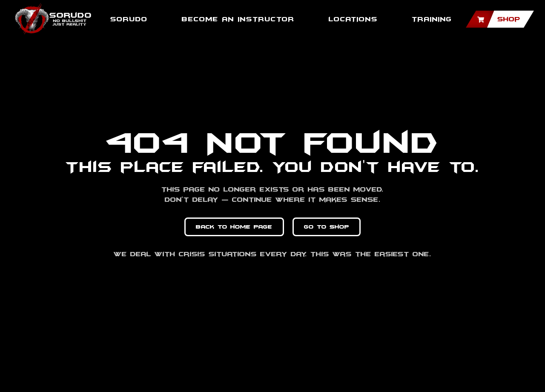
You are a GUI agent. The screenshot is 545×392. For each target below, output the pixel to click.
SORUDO (129, 19)
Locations (353, 19)
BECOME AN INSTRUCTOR (238, 19)
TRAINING (432, 19)
